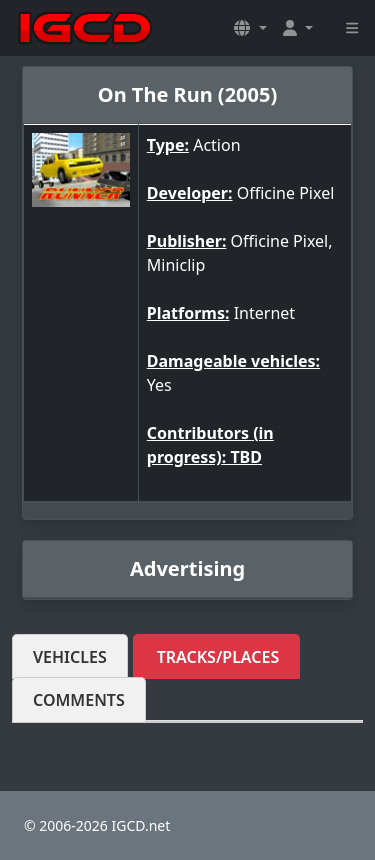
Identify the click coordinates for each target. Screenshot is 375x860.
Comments (79, 700)
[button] (250, 28)
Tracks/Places (218, 657)
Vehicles (70, 657)
